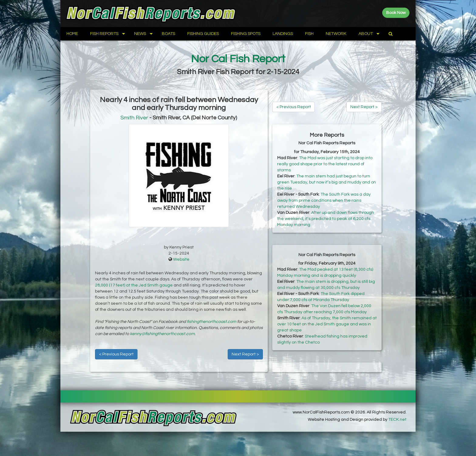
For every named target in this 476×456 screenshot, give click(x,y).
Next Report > (245, 354)
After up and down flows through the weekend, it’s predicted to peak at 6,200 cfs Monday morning (326, 219)
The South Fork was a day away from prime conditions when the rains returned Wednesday (324, 201)
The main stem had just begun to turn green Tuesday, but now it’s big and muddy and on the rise (326, 182)
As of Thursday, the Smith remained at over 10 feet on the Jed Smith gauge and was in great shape (327, 324)
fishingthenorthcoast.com (211, 322)
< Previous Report (116, 354)
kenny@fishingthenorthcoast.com (162, 334)
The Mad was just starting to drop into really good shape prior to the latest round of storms (325, 164)
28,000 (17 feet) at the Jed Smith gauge (134, 285)
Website (181, 259)
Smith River (134, 118)
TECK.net (397, 420)
